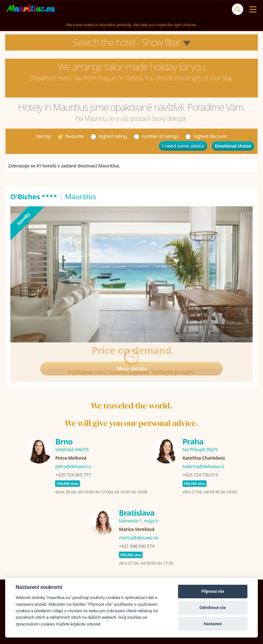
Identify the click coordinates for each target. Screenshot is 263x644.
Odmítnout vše (213, 608)
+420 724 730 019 (200, 475)
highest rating (108, 136)
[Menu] (251, 9)
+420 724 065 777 (73, 475)
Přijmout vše (213, 591)
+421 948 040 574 (137, 546)
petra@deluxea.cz (73, 466)
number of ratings (156, 136)
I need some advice (183, 146)
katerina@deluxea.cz (203, 466)
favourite (70, 136)
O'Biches (34, 196)
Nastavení (213, 624)
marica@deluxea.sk (139, 538)
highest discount (206, 136)
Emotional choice (233, 146)
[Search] (238, 9)
